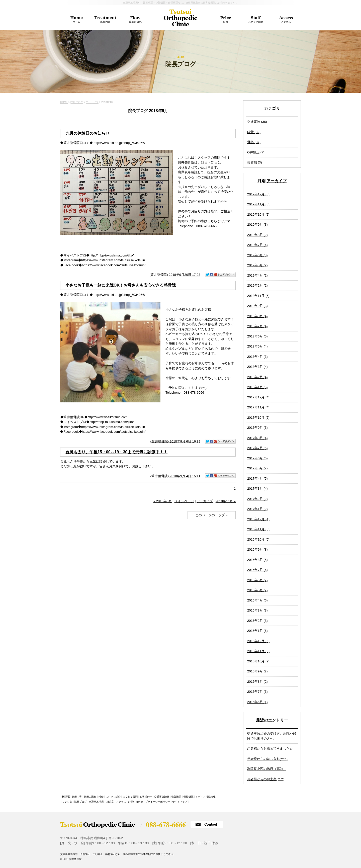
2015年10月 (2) (258, 661)
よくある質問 (130, 797)
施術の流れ (90, 797)
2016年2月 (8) (257, 621)
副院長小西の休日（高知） (267, 769)
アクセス (121, 802)
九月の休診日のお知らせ (87, 133)
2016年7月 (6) (257, 570)
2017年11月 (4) (258, 407)
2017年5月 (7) (257, 468)
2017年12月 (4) (258, 397)
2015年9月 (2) (257, 671)
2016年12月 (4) (258, 519)
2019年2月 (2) (257, 285)
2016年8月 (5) (257, 560)
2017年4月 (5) (257, 479)
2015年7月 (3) (257, 692)
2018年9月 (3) (257, 306)
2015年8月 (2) (257, 682)
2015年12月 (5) (258, 641)
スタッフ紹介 (113, 797)
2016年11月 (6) (258, 529)
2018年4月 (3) (257, 357)
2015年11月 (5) (258, 651)
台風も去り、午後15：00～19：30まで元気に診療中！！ (116, 452)
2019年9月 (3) (257, 225)
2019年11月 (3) (258, 204)
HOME (64, 102)
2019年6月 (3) (257, 255)
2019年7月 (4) (257, 245)
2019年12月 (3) (258, 194)
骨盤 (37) (254, 142)
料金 (101, 797)
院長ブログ (77, 102)
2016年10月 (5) (258, 539)
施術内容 (77, 797)
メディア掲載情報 (206, 797)
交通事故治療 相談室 (101, 802)
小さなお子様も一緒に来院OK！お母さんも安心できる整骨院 (121, 285)
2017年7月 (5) (257, 448)
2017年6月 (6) (257, 458)
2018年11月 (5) (258, 296)
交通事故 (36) (257, 122)
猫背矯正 (176, 797)
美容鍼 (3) (255, 162)
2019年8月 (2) (257, 235)
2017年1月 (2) (257, 509)
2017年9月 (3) (257, 428)
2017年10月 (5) (258, 418)
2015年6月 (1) (257, 702)
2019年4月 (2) (257, 275)
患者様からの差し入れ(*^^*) (267, 759)
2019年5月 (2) (257, 265)
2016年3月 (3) (257, 610)
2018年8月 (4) (257, 316)
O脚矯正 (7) (256, 152)
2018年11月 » (226, 501)
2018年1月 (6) (257, 387)
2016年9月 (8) (257, 549)
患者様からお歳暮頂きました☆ (270, 749)
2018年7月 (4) (257, 326)
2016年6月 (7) (257, 580)
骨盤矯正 (189, 797)
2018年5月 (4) (257, 346)
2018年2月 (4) (257, 377)
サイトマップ (180, 802)
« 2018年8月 (163, 501)
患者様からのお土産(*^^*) (266, 779)
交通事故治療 (162, 797)
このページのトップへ (212, 515)
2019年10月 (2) (258, 214)
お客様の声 (146, 797)
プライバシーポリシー (158, 802)
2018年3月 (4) (257, 367)
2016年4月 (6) (257, 600)
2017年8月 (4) (257, 438)
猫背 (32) (254, 132)
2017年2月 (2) (257, 499)
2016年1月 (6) (257, 631)
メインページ (184, 501)
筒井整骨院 (159, 275)
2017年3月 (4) (257, 489)
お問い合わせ (136, 802)
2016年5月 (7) (257, 590)
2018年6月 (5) (257, 336)
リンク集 (67, 802)
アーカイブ (277, 181)
